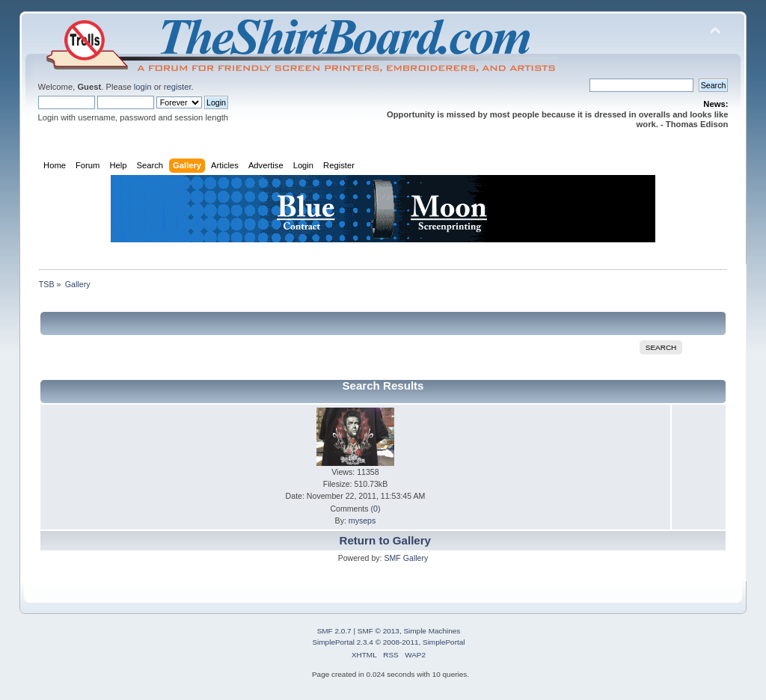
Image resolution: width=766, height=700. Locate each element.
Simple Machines (432, 631)
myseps (362, 521)
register (178, 87)
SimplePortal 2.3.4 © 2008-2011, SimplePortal (388, 642)
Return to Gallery (385, 540)
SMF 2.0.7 (334, 631)
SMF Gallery (406, 558)
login (143, 87)
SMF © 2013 (379, 631)
